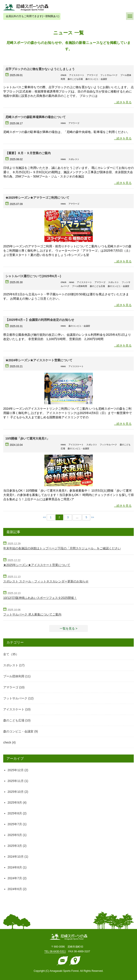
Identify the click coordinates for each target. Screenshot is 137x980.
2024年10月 (16, 857)
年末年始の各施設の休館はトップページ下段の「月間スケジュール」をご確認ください (62, 548)
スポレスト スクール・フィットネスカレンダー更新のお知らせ (46, 581)
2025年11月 (16, 781)
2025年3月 (15, 846)
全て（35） (11, 654)
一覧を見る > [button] (68, 628)
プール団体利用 (14, 676)
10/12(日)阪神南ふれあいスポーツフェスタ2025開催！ (40, 598)
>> (92, 517)
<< (45, 517)
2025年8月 (15, 813)
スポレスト (11, 665)
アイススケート (14, 709)
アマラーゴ (11, 687)
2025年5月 (15, 835)
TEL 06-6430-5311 (55, 951)
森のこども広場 (14, 720)
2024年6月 (15, 889)
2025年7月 (15, 824)
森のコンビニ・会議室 (18, 731)
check (7, 742)
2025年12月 (16, 770)
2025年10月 (16, 792)
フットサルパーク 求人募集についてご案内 (32, 614)
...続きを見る (123, 102)
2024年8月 (15, 867)
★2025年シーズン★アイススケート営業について (37, 565)
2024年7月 (15, 878)
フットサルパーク (15, 698)
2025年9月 (15, 803)
